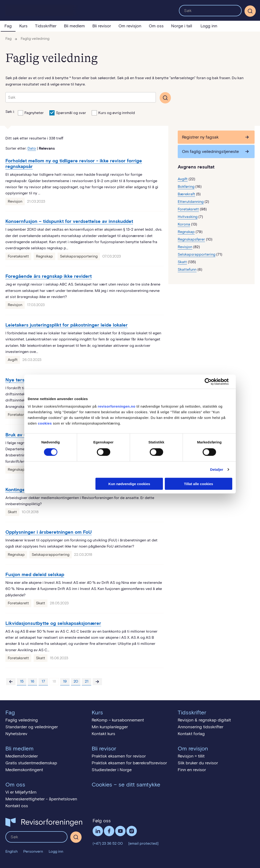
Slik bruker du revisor (198, 763)
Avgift (13, 360)
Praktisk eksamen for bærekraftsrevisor (129, 763)
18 (54, 681)
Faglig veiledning (35, 39)
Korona (184, 224)
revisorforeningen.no (117, 406)
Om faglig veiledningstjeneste (210, 151)
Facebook (109, 831)
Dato (32, 148)
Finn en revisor (192, 770)
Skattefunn (187, 269)
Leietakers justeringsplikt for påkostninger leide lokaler (67, 325)
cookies (45, 423)
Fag (8, 26)
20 (76, 681)
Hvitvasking (188, 217)
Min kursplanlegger (110, 727)
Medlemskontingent (24, 770)
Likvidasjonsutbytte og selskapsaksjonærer (53, 623)
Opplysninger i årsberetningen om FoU (49, 532)
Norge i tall (182, 26)
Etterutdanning (191, 202)
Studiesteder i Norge (112, 770)
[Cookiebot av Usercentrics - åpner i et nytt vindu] (212, 382)
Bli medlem (74, 26)
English (12, 851)
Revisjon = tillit (191, 756)
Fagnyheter (31, 112)
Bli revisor (102, 26)
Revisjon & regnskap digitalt (204, 720)
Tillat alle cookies (198, 484)
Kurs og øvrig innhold (113, 112)
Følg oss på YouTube (120, 831)
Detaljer (217, 469)
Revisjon (15, 201)
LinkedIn (98, 831)
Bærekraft (186, 194)
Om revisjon (130, 26)
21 (87, 681)
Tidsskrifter (46, 26)
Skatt (12, 512)
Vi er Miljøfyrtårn (21, 792)
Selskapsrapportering (79, 256)
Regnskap (44, 256)
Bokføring (186, 186)
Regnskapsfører (191, 239)
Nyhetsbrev (16, 734)
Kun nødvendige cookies (129, 484)
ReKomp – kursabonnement (118, 720)
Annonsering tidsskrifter (201, 727)
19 (65, 681)
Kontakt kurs (103, 734)
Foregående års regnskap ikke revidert (49, 276)
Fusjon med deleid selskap (35, 574)
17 (43, 681)
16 (32, 681)
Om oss (156, 26)
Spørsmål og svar (68, 112)
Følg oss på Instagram (132, 831)
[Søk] (250, 11)
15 (22, 681)
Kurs (23, 26)
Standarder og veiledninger (32, 727)
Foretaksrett (18, 256)
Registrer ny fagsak (200, 137)
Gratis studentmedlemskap (31, 763)
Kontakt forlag (191, 734)
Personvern (33, 851)
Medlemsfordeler (22, 756)
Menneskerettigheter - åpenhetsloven (41, 799)
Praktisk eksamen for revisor (119, 756)
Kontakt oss (17, 806)
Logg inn (209, 26)
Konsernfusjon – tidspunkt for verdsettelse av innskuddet (69, 221)
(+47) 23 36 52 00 (108, 843)
